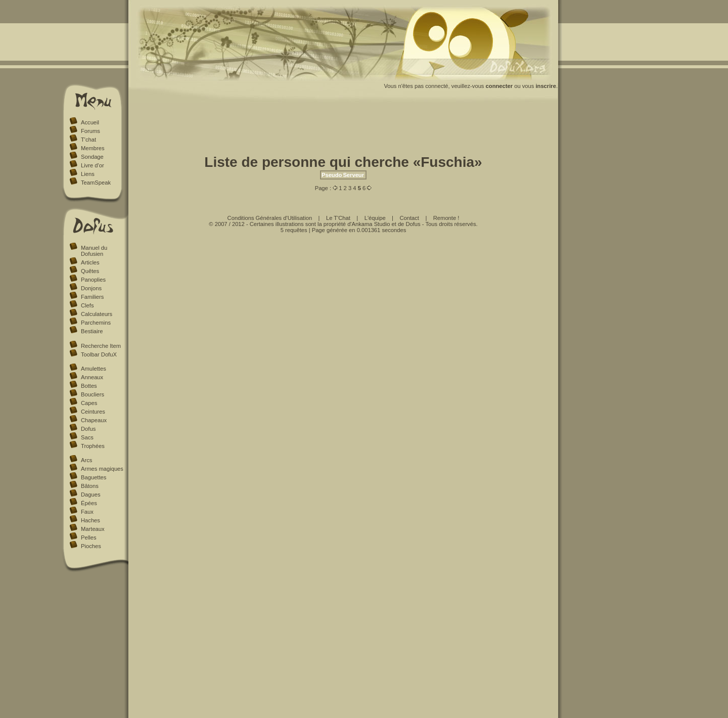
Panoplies (93, 280)
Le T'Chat (338, 218)
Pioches (91, 546)
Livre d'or (93, 165)
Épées (89, 503)
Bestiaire (92, 331)
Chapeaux (94, 420)
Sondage (92, 157)
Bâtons (90, 486)
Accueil (90, 122)
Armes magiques (102, 469)
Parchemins (96, 323)
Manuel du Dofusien (94, 251)
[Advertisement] (343, 130)
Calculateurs (97, 314)
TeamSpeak (96, 183)
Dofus (88, 429)
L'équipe (375, 218)
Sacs (87, 437)
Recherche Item (101, 346)
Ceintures (93, 412)
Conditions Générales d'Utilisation (270, 218)
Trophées (93, 446)
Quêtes (90, 271)
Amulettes (94, 369)
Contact (409, 218)
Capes (89, 403)
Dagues (91, 495)
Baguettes (94, 477)
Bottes (89, 386)
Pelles (88, 537)
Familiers (92, 297)
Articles (90, 262)
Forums (90, 131)
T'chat (88, 140)
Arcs (86, 460)
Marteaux (93, 529)
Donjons (91, 288)
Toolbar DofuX (99, 354)
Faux (87, 512)
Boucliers (93, 394)
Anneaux (92, 377)
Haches (90, 520)
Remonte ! (446, 218)
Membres (93, 148)
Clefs (87, 305)
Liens (88, 174)
